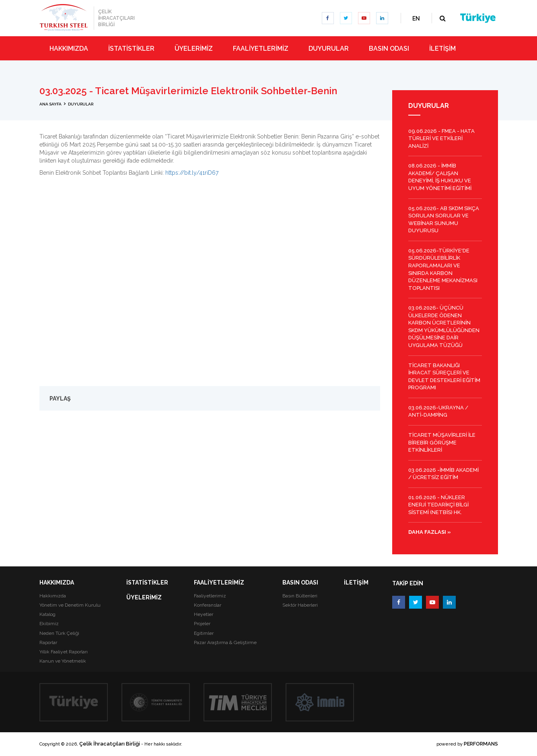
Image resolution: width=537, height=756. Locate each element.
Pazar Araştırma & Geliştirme (225, 642)
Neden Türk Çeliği (59, 633)
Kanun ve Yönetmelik (63, 661)
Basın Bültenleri (300, 596)
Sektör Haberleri (300, 605)
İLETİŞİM (356, 582)
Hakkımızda (53, 596)
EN (416, 19)
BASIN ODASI (300, 582)
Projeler (202, 624)
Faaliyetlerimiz (210, 596)
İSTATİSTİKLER (147, 582)
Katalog (47, 614)
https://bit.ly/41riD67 (191, 173)
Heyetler (204, 614)
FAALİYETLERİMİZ (219, 582)
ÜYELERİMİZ (144, 597)
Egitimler (204, 633)
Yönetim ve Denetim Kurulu (70, 605)
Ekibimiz (49, 624)
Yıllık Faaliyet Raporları (64, 652)
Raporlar (48, 642)
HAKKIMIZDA (57, 582)
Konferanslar (208, 605)
